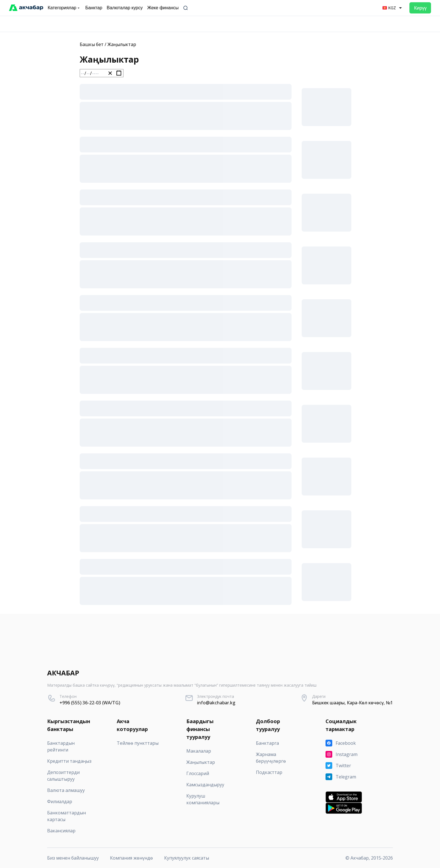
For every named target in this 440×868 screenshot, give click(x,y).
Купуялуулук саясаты (187, 858)
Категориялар (64, 8)
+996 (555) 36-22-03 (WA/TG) (90, 703)
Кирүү (420, 8)
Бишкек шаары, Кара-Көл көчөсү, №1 (352, 703)
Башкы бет (92, 44)
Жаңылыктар (122, 44)
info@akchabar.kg (216, 703)
